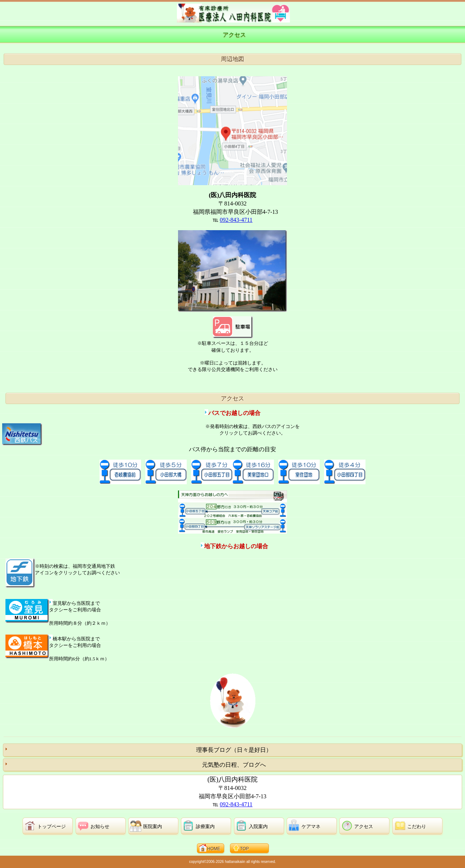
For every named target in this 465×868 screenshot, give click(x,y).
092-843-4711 (236, 220)
